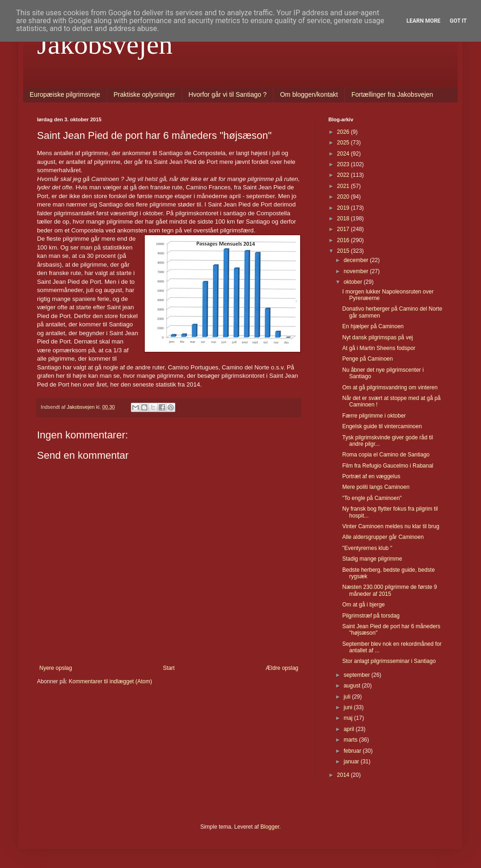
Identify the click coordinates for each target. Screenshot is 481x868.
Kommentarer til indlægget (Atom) (111, 681)
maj (349, 718)
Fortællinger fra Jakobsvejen (392, 94)
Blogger (270, 827)
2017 (344, 229)
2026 (344, 132)
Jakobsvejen (105, 44)
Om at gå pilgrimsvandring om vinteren (390, 387)
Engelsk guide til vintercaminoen (382, 426)
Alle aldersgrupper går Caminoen (383, 537)
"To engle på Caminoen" (372, 498)
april (350, 729)
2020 (344, 197)
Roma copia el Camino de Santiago (386, 455)
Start (169, 668)
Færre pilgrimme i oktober (374, 416)
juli (348, 697)
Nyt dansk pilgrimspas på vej (378, 337)
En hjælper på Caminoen (373, 326)
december (357, 260)
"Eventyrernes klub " (367, 548)
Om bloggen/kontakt (309, 94)
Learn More (424, 21)
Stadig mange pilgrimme (372, 559)
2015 (344, 251)
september (358, 675)
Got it (458, 21)
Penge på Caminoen (367, 359)
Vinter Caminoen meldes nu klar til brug (391, 526)
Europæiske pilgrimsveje (65, 94)
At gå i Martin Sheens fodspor (379, 348)
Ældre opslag (282, 668)
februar (353, 751)
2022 (344, 175)
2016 (344, 240)
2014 (344, 775)
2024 (344, 154)
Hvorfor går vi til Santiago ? (228, 94)
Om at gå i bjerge (364, 605)
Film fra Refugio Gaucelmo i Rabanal (388, 466)
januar (352, 762)
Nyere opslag (56, 668)
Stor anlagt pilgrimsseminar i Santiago (389, 661)
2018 (344, 219)
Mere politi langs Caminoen (376, 487)
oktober (354, 282)
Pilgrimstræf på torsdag (371, 616)
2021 (344, 186)
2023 (344, 164)
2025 (344, 143)
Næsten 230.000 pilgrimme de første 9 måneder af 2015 (390, 590)
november (357, 271)
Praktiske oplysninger (145, 94)
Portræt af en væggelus (371, 476)
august (353, 686)
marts (351, 740)
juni (349, 707)
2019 (344, 208)
